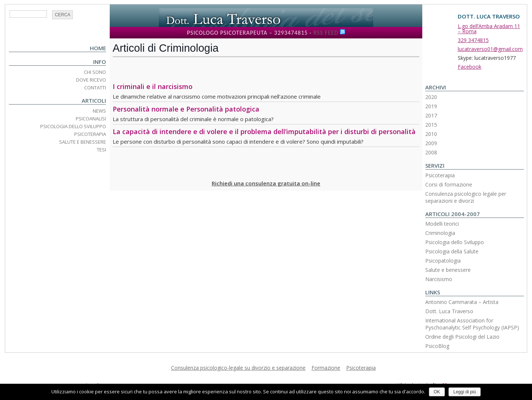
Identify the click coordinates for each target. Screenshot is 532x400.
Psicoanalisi (91, 119)
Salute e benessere (448, 270)
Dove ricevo (91, 80)
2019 (431, 106)
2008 (431, 152)
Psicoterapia (90, 134)
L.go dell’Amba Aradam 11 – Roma (489, 29)
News (99, 111)
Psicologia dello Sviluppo (73, 126)
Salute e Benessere (83, 142)
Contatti (95, 88)
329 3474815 (473, 40)
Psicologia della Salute (452, 251)
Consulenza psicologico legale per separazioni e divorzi (466, 197)
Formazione (326, 368)
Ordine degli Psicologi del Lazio (462, 337)
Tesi (101, 150)
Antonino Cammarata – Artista (462, 302)
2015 (431, 125)
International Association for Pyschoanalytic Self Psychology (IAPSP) (472, 324)
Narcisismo (439, 279)
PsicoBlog (437, 346)
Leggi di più (465, 392)
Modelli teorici (442, 224)
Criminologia (440, 233)
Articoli (94, 100)
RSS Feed (326, 33)
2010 (431, 134)
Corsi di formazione (449, 184)
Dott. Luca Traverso (449, 311)
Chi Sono (95, 72)
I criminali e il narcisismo (153, 86)
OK (437, 392)
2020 (431, 97)
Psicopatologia (443, 261)
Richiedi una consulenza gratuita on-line (266, 183)
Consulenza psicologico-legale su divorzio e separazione (238, 368)
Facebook (470, 67)
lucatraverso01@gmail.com (490, 49)
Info (100, 62)
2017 (431, 115)
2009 (431, 143)
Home (98, 48)
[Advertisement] (156, 70)
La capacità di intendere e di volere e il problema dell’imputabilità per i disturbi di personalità (264, 131)
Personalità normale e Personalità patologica (186, 109)
